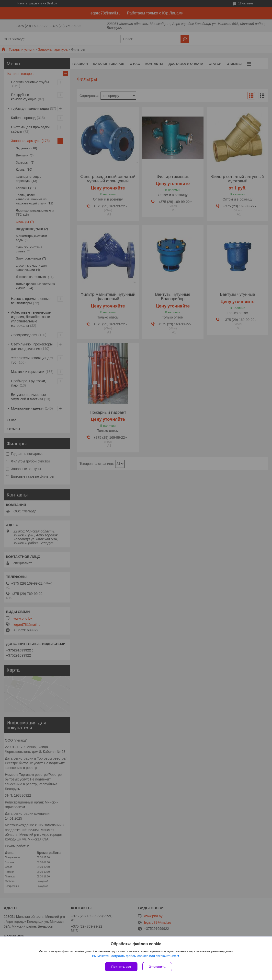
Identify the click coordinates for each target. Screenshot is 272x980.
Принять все (121, 967)
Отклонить (157, 967)
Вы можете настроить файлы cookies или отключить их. (134, 956)
